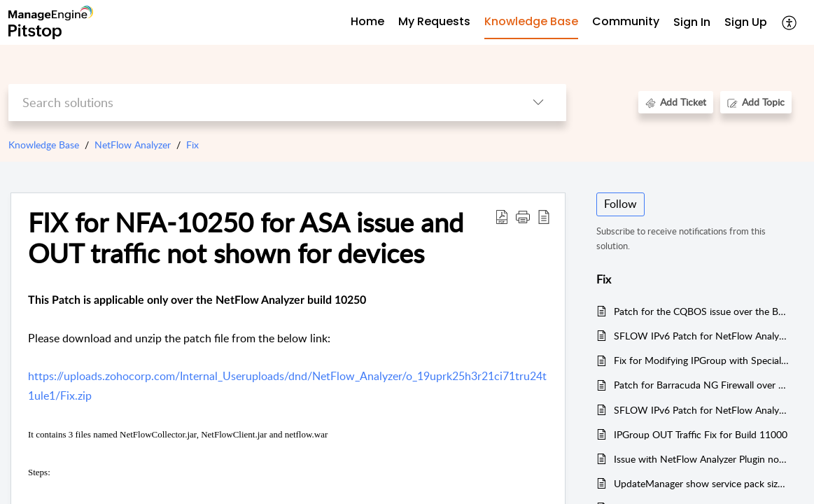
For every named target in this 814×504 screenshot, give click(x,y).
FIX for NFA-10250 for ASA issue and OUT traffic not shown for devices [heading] (246, 238)
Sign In (692, 22)
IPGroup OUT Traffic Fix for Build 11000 (701, 434)
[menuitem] (692, 23)
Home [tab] (367, 21)
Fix (192, 145)
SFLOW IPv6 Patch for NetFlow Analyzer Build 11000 (702, 336)
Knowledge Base (44, 145)
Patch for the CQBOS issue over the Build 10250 (702, 311)
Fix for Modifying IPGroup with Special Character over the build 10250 (702, 360)
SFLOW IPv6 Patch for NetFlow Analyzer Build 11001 (702, 410)
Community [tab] (626, 21)
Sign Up (746, 22)
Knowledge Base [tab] (531, 21)
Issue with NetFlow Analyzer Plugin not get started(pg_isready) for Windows (702, 459)
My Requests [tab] (434, 21)
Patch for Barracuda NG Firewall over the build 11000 (702, 385)
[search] (260, 103)
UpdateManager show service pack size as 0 (702, 483)
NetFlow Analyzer (133, 145)
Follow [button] (620, 204)
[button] (790, 22)
